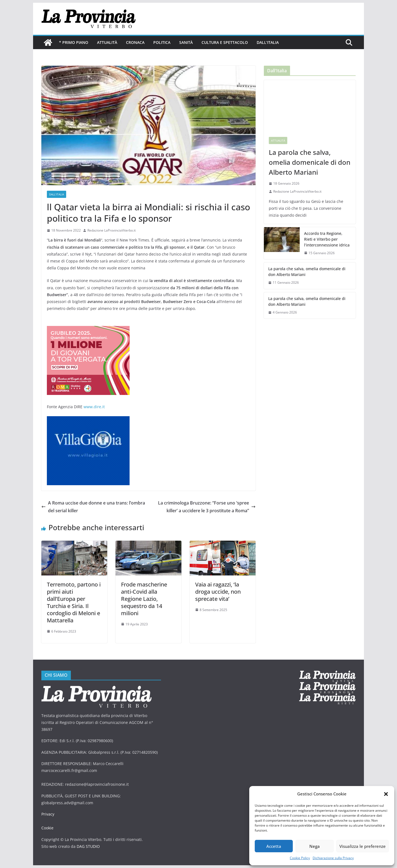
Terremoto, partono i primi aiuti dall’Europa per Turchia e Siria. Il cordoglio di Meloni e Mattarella (74, 602)
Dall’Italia (268, 42)
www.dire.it (94, 407)
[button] (386, 794)
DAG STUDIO (88, 846)
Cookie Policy (300, 858)
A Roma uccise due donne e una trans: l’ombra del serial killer (93, 507)
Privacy (48, 814)
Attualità (107, 42)
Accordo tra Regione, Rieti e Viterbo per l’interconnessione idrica (327, 239)
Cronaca (135, 42)
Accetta (274, 846)
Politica (162, 42)
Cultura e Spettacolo (225, 42)
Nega (315, 846)
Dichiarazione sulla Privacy (333, 858)
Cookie (47, 828)
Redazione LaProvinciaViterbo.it (112, 230)
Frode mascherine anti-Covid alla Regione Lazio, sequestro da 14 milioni (144, 599)
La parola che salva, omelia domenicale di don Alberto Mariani (310, 162)
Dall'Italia (57, 194)
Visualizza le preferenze (363, 846)
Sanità (186, 42)
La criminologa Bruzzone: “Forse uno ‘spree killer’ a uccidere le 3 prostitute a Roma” (207, 507)
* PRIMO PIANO (74, 42)
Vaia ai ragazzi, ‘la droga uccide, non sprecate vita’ (218, 592)
